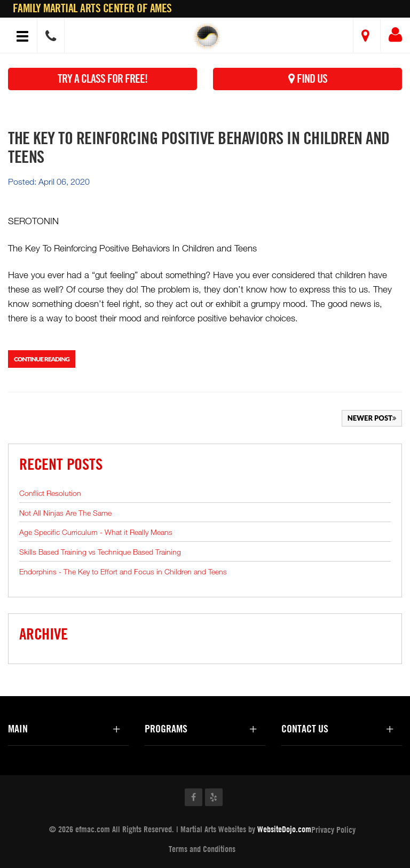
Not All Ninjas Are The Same (65, 513)
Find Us (308, 79)
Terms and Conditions (202, 849)
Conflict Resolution (50, 493)
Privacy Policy (333, 830)
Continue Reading (42, 359)
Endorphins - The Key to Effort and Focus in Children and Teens (123, 571)
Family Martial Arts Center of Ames (92, 8)
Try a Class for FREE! (102, 79)
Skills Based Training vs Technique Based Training (100, 552)
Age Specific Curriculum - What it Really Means (96, 532)
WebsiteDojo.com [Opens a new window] (284, 829)
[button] (206, 37)
